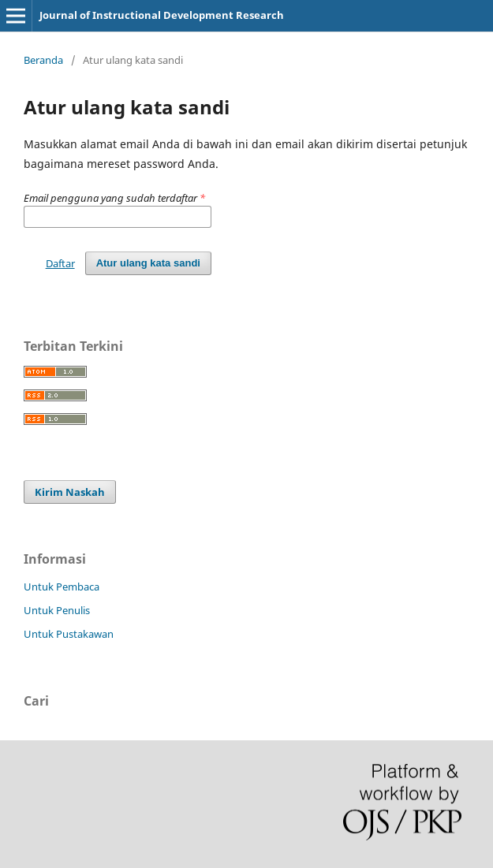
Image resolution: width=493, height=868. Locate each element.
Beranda (43, 60)
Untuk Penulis (57, 610)
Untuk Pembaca (62, 587)
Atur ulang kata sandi (148, 263)
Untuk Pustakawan (69, 634)
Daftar (60, 263)
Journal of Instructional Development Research (162, 15)
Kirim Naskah (70, 492)
